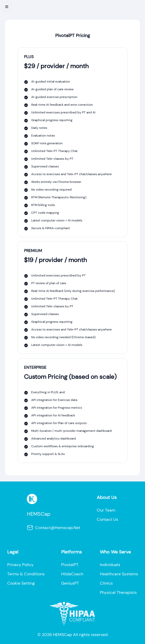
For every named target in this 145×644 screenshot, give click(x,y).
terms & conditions (26, 574)
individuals (110, 565)
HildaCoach (72, 574)
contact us (107, 519)
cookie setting (21, 583)
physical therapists (118, 592)
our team (106, 510)
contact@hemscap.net (54, 528)
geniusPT (70, 583)
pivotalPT (70, 565)
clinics (106, 583)
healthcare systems (119, 574)
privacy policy (20, 565)
